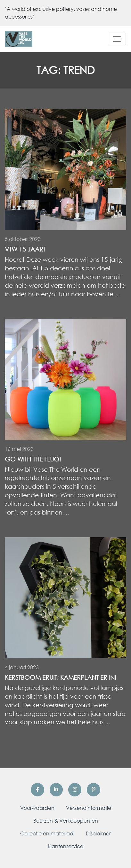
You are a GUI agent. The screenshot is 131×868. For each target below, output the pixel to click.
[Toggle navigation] (117, 39)
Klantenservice (65, 846)
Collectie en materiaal (47, 833)
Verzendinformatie (89, 808)
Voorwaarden (37, 808)
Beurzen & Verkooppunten (66, 821)
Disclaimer (98, 833)
